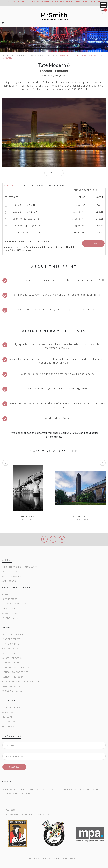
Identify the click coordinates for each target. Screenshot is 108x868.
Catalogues (9, 581)
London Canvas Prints (15, 672)
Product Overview (13, 635)
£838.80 (100, 233)
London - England (28, 519)
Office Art (8, 712)
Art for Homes (11, 722)
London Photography (15, 677)
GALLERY (54, 173)
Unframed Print (11, 185)
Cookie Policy (10, 613)
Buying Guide (10, 599)
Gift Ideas (8, 727)
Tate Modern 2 (28, 516)
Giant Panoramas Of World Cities (22, 682)
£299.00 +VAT (79, 219)
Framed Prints (11, 644)
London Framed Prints (16, 667)
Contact (7, 594)
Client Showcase (12, 576)
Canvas (41, 185)
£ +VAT (79, 205)
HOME (5, 55)
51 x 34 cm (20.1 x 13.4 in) (25, 212)
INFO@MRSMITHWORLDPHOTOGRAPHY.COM (27, 814)
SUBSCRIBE (14, 767)
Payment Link (10, 618)
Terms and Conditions (15, 604)
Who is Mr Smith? (12, 572)
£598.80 (100, 226)
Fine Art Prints (11, 639)
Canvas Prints (11, 649)
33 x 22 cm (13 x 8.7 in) (24, 205)
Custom (51, 185)
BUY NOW (93, 243)
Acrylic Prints (11, 653)
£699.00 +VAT (79, 233)
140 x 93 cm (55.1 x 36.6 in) (26, 233)
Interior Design (11, 708)
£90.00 (100, 205)
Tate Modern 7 (80, 517)
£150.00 (100, 212)
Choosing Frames (12, 691)
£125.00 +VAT (79, 212)
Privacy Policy (11, 609)
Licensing (62, 185)
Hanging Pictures (12, 686)
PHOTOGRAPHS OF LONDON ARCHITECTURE (33, 55)
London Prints (11, 663)
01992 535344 (11, 810)
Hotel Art (8, 717)
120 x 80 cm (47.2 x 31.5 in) (26, 226)
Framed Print (28, 185)
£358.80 (100, 219)
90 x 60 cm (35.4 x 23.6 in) (26, 219)
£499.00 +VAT (79, 226)
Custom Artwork (12, 658)
